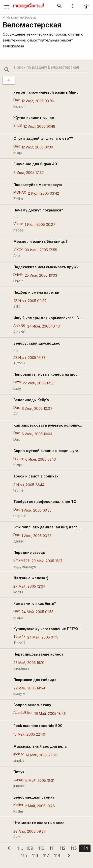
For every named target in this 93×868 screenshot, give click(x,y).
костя (18, 592)
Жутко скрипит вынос (34, 118)
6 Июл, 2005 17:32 (29, 173)
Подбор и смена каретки (36, 292)
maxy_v (19, 693)
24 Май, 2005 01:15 (43, 637)
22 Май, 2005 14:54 (29, 688)
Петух (19, 772)
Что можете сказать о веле (39, 823)
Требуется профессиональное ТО (45, 502)
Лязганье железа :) (31, 578)
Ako (17, 256)
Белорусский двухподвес (37, 343)
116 (35, 856)
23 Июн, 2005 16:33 (29, 358)
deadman (21, 668)
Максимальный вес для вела (40, 746)
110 (41, 848)
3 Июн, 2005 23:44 (29, 485)
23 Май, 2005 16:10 (29, 663)
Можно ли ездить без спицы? (40, 241)
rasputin (20, 516)
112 (62, 848)
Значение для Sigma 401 (36, 164)
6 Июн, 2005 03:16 (41, 459)
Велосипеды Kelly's (31, 400)
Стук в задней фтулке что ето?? (43, 138)
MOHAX (20, 192)
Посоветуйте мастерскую (38, 185)
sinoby (19, 760)
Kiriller (18, 805)
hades (18, 230)
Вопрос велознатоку (32, 705)
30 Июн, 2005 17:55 (41, 250)
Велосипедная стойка (34, 797)
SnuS (18, 125)
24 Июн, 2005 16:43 (44, 326)
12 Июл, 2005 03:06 (38, 101)
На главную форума (20, 17)
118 (57, 856)
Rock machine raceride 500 (38, 726)
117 (46, 856)
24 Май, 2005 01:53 (37, 612)
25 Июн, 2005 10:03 (41, 275)
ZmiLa (18, 199)
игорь (18, 153)
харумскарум (25, 567)
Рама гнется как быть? (35, 603)
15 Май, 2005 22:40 (29, 734)
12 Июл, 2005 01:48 (39, 126)
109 (30, 848)
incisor (19, 754)
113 (74, 848)
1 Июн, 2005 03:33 (37, 536)
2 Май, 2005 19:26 (40, 806)
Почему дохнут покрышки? (38, 210)
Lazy (17, 382)
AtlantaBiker (23, 713)
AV (16, 414)
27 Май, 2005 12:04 (29, 586)
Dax (17, 100)
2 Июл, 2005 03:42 (44, 193)
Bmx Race (22, 560)
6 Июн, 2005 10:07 (37, 408)
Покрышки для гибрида (35, 680)
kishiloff (20, 106)
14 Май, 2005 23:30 (42, 755)
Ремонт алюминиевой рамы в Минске (48, 92)
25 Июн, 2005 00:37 (30, 301)
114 (85, 848)
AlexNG (19, 325)
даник (18, 541)
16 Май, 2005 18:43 (50, 713)
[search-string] (52, 68)
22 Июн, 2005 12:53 (39, 383)
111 (52, 848)
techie (18, 458)
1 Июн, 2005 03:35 (37, 510)
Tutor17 (19, 363)
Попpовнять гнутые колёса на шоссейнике (53, 374)
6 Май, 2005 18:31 (40, 780)
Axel (17, 837)
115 (24, 856)
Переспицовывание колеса (38, 654)
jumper (19, 786)
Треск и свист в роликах (36, 476)
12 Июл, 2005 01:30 (37, 147)
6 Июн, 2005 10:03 (37, 434)
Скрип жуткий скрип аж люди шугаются (51, 451)
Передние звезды (30, 552)
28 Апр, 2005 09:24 (30, 831)
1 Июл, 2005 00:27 (40, 224)
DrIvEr (18, 275)
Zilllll (17, 306)
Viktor (18, 224)
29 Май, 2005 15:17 (47, 561)
